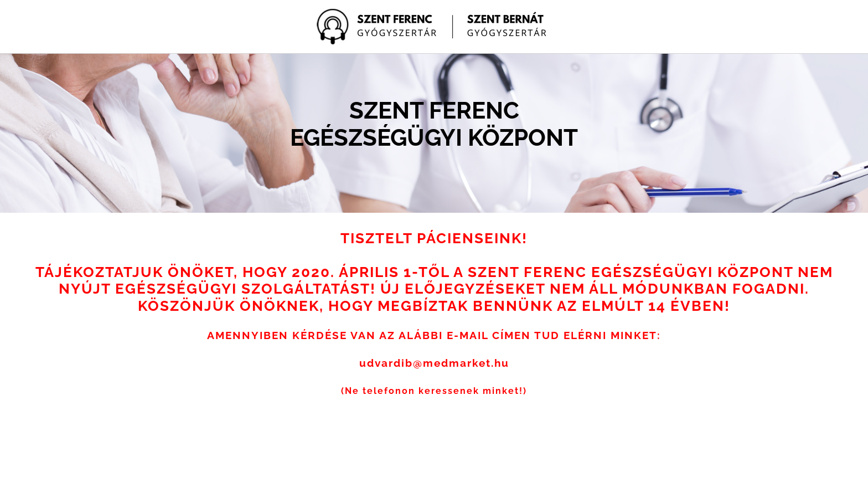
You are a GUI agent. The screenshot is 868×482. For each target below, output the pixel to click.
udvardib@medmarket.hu (434, 363)
